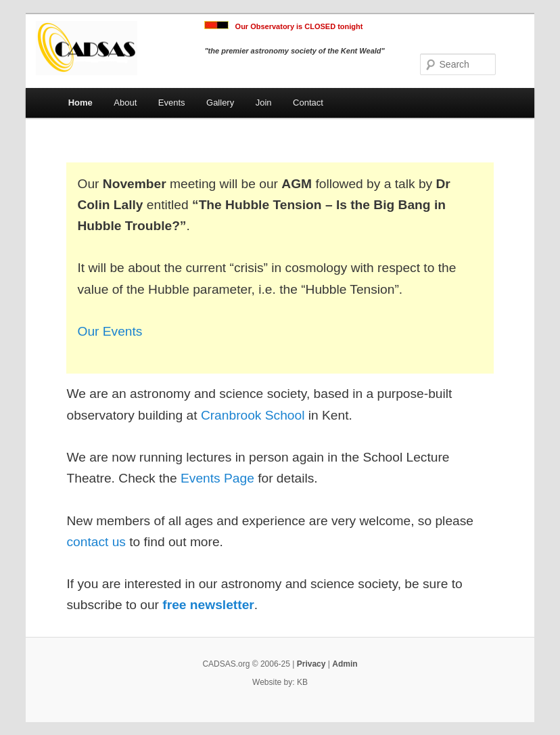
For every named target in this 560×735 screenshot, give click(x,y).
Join (264, 103)
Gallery (220, 103)
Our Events (110, 331)
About (125, 103)
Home (80, 103)
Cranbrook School (253, 415)
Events (172, 103)
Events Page (217, 478)
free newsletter (208, 605)
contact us (96, 542)
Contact (308, 103)
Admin (345, 664)
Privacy (311, 664)
